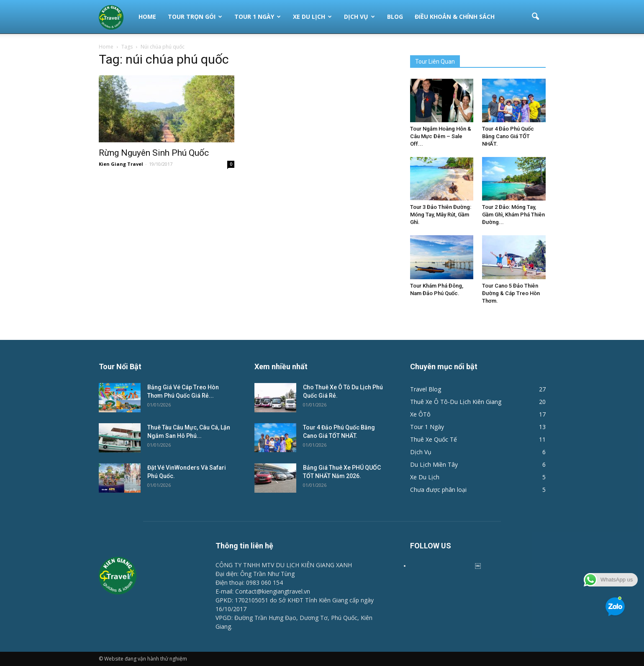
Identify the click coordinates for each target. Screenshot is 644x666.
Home (147, 17)
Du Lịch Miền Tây (434, 464)
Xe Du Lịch (312, 17)
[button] (536, 17)
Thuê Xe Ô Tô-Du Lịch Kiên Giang (456, 402)
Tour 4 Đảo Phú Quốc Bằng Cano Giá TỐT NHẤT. (508, 136)
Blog (395, 17)
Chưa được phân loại (438, 490)
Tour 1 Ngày (258, 17)
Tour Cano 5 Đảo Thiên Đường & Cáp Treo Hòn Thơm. (511, 293)
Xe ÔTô (420, 414)
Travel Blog (426, 389)
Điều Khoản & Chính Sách (455, 17)
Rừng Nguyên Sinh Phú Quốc (154, 153)
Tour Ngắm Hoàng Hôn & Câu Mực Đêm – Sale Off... (441, 136)
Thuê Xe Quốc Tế (434, 439)
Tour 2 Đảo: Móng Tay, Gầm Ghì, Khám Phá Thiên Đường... (513, 215)
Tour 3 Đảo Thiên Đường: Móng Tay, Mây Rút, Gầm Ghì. (441, 215)
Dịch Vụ (359, 17)
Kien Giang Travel (121, 164)
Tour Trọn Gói (195, 17)
